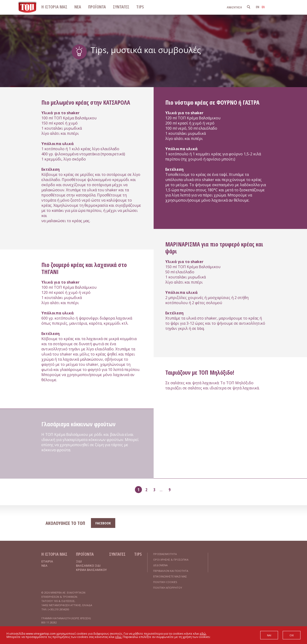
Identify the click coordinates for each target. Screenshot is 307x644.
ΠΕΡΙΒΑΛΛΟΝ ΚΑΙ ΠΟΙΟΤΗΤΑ (171, 571)
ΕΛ (263, 7)
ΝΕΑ (78, 7)
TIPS (140, 7)
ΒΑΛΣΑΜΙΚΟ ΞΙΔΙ (88, 566)
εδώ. (203, 633)
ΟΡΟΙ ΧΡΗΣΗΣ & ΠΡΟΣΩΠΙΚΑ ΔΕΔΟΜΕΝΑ (171, 562)
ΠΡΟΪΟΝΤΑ (97, 7)
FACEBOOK (103, 523)
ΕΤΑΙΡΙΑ (47, 561)
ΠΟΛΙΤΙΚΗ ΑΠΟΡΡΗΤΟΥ (168, 588)
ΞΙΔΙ (79, 561)
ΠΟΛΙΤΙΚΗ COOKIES (165, 582)
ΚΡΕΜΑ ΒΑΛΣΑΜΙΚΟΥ (91, 570)
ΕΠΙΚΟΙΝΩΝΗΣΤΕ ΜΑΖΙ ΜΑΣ (170, 576)
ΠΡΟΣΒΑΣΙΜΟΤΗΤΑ (165, 554)
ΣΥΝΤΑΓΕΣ (121, 7)
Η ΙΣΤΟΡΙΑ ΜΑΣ (54, 7)
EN (258, 7)
